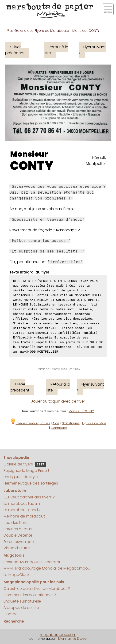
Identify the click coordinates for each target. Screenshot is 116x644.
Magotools (14, 555)
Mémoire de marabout (24, 516)
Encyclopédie (16, 458)
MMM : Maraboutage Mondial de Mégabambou (47, 568)
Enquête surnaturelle (22, 601)
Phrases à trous (18, 529)
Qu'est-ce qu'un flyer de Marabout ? (37, 589)
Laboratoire (15, 491)
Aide (56, 423)
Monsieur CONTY (81, 411)
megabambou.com (58, 635)
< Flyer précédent (15, 50)
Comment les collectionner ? (30, 595)
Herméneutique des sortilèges (31, 483)
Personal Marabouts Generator (32, 562)
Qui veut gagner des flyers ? (29, 497)
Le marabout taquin (22, 503)
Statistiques (71, 423)
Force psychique (19, 542)
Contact (11, 614)
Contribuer (59, 428)
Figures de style (94, 423)
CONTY (32, 166)
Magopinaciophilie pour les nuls (34, 582)
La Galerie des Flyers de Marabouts (39, 31)
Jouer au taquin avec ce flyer (58, 401)
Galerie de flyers (25, 464)
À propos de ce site (21, 608)
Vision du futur (17, 548)
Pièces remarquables (30, 423)
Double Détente (18, 535)
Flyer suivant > (92, 50)
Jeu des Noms (16, 523)
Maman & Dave (72, 638)
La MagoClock (16, 575)
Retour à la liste (56, 50)
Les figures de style (21, 477)
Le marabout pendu (22, 510)
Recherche (14, 621)
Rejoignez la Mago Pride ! (26, 471)
